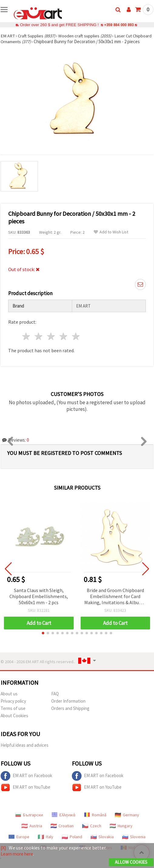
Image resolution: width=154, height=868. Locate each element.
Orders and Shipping (70, 714)
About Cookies (14, 721)
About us (9, 699)
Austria (32, 832)
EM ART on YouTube (25, 793)
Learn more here (18, 854)
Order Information (68, 707)
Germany (127, 821)
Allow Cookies (131, 862)
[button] (43, 639)
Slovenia (134, 842)
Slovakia (102, 842)
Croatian (62, 832)
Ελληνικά (64, 821)
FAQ (55, 699)
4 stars (64, 342)
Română (95, 821)
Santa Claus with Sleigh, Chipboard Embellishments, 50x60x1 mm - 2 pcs (39, 602)
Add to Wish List (111, 238)
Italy (46, 842)
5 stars (76, 342)
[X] (3, 848)
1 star (27, 342)
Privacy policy (13, 707)
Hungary (121, 832)
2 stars (39, 342)
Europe (19, 842)
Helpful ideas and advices (25, 751)
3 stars (51, 342)
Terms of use (13, 714)
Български (29, 821)
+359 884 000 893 (119, 25)
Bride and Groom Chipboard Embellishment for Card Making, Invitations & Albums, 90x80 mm (115, 603)
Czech (92, 832)
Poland (72, 842)
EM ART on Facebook (26, 782)
